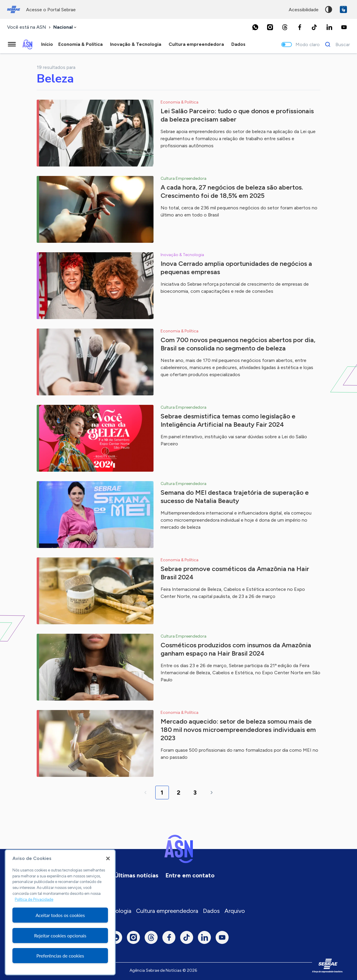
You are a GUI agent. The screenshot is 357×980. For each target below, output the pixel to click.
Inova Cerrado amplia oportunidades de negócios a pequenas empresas (236, 268)
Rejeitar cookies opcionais (60, 935)
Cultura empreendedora (167, 911)
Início (47, 44)
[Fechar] (108, 858)
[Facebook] (300, 27)
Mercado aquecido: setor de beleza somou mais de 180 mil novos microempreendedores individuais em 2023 (238, 730)
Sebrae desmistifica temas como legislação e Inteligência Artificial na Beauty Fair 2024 (228, 420)
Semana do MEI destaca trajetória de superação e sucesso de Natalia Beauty (235, 497)
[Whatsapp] (255, 27)
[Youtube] (344, 27)
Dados (211, 911)
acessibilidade (304, 10)
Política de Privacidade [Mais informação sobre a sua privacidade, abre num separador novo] (34, 899)
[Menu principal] (12, 44)
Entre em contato (190, 875)
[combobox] (65, 27)
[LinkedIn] (329, 27)
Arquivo (235, 911)
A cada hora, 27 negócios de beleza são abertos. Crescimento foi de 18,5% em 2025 (232, 191)
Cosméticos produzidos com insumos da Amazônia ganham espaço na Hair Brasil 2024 (236, 649)
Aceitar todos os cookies (60, 915)
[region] (60, 912)
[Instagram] (270, 27)
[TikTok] (314, 27)
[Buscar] (336, 44)
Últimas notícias (136, 875)
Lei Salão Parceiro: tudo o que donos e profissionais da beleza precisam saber (237, 115)
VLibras (343, 9)
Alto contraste (329, 9)
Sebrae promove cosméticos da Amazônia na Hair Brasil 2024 (235, 573)
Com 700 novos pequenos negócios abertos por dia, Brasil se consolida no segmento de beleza (238, 344)
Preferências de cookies (60, 956)
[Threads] (285, 27)
